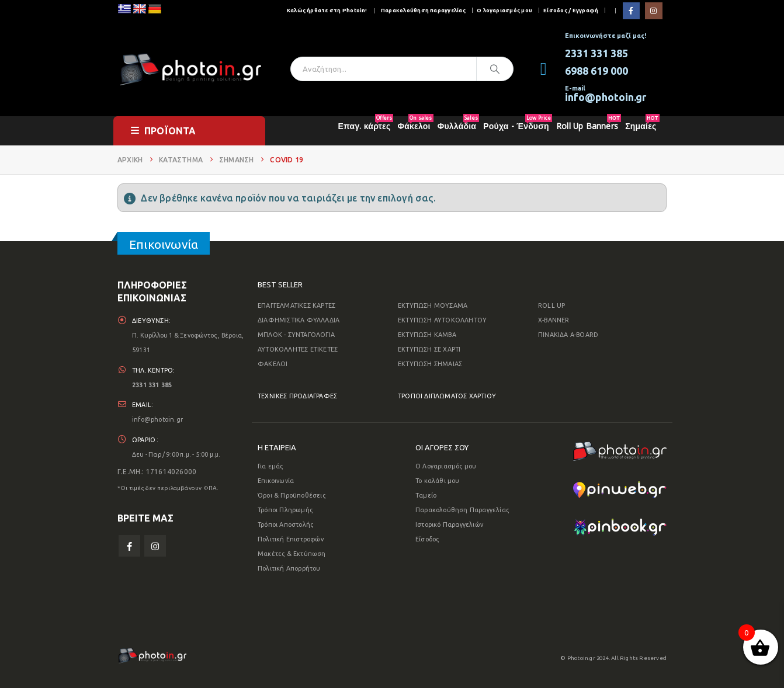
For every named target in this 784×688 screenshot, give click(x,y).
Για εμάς (270, 466)
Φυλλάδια (458, 124)
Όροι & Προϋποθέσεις (292, 495)
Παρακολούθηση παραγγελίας (423, 10)
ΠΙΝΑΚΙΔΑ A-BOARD (568, 335)
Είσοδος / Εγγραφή (571, 10)
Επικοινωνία (276, 481)
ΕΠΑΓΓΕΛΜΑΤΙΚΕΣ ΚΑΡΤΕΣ (296, 305)
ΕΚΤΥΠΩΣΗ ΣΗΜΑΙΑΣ (430, 364)
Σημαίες (642, 124)
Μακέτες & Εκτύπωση (292, 554)
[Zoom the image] (620, 449)
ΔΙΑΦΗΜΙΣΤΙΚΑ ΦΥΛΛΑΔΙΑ (299, 320)
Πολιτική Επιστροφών (291, 539)
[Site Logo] (190, 69)
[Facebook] (631, 11)
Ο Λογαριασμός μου (446, 466)
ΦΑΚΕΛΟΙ (273, 364)
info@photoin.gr (157, 420)
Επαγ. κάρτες (366, 124)
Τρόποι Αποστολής (285, 524)
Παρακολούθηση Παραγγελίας (462, 510)
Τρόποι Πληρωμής (285, 510)
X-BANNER (554, 320)
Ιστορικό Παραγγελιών (449, 524)
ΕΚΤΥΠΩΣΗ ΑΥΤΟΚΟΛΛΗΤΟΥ (442, 320)
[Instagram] (653, 11)
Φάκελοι (416, 124)
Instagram (155, 547)
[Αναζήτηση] (495, 69)
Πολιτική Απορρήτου (289, 568)
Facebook (129, 547)
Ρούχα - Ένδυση (518, 124)
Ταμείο (426, 495)
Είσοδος (427, 539)
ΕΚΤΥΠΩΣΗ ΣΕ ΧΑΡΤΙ (429, 349)
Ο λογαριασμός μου (504, 10)
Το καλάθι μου (438, 481)
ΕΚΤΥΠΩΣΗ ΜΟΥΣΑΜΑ (433, 305)
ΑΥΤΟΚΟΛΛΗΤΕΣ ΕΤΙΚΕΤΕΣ (298, 349)
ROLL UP (551, 305)
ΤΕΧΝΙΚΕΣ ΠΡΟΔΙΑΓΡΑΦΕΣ (297, 396)
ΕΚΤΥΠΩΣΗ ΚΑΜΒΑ (427, 335)
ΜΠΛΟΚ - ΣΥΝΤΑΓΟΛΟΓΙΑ (296, 335)
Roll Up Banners (589, 124)
